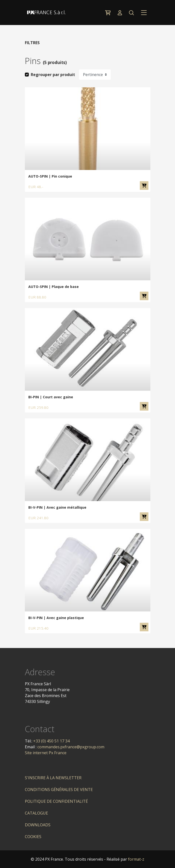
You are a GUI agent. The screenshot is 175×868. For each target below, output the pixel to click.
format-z (136, 859)
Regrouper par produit (53, 75)
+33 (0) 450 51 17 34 (51, 741)
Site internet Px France (46, 753)
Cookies (33, 837)
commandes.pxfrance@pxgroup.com (71, 747)
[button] (132, 13)
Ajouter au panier (144, 186)
